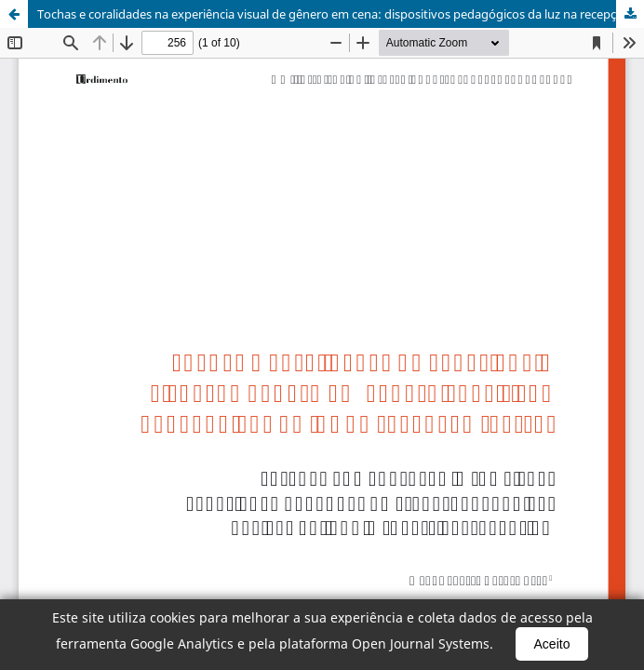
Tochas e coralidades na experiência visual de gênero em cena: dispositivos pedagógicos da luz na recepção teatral (341, 14)
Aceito (552, 644)
